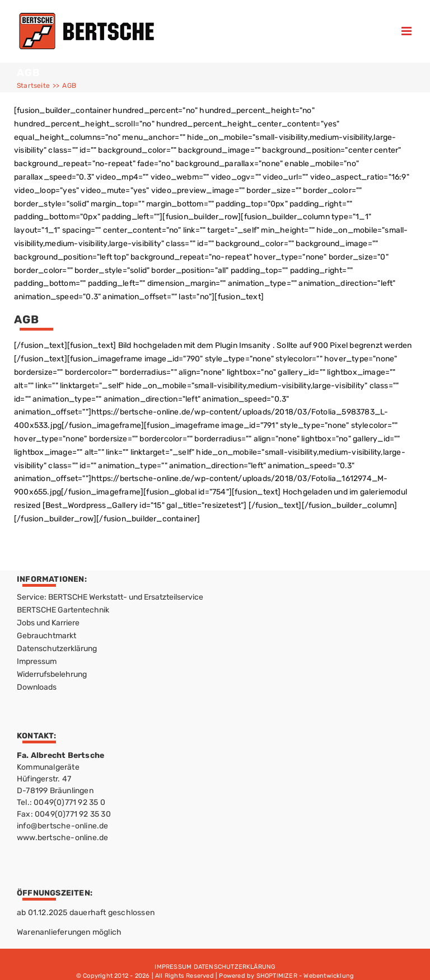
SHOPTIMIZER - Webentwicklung (305, 976)
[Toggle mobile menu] (407, 31)
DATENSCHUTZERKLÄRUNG (235, 967)
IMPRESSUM (173, 967)
